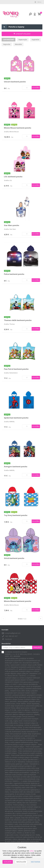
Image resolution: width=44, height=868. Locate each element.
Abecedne (18, 44)
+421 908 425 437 (11, 636)
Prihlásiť (37, 647)
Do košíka (36, 88)
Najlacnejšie (23, 40)
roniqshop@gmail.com (13, 633)
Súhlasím (8, 862)
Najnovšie (7, 44)
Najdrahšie (36, 40)
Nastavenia (36, 862)
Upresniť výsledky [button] (22, 34)
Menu (38, 2)
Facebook (8, 639)
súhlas (32, 851)
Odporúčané (8, 40)
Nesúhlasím (21, 862)
